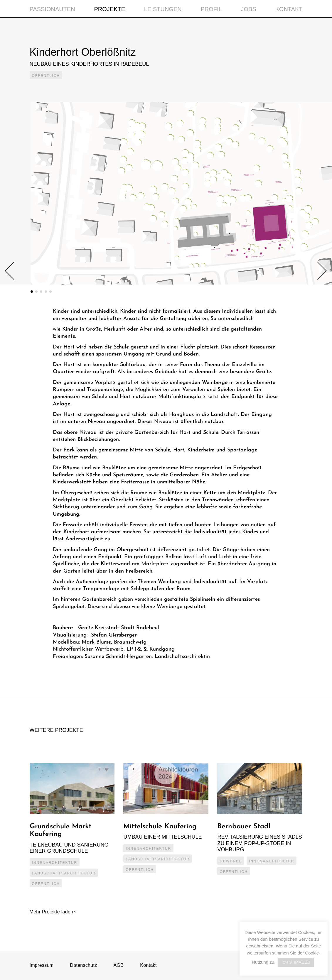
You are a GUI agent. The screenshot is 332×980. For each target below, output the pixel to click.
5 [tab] (50, 292)
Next (318, 271)
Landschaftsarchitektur (64, 873)
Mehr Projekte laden (52, 912)
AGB (119, 965)
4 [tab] (46, 292)
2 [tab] (36, 292)
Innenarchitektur (55, 863)
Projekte (110, 9)
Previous (14, 271)
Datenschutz (83, 965)
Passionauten (52, 9)
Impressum (42, 965)
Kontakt (289, 9)
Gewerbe (231, 861)
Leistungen (163, 9)
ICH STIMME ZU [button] (296, 962)
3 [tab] (41, 292)
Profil (211, 9)
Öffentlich (46, 76)
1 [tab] (32, 292)
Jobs (248, 9)
